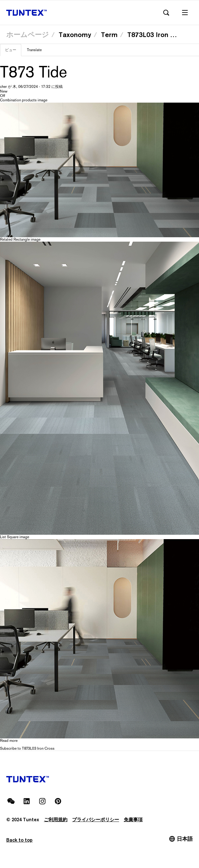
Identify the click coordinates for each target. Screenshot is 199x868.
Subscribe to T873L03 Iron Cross (27, 748)
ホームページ (28, 35)
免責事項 (133, 820)
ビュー (13, 52)
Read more (9, 741)
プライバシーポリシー (96, 820)
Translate (34, 50)
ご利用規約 (56, 820)
